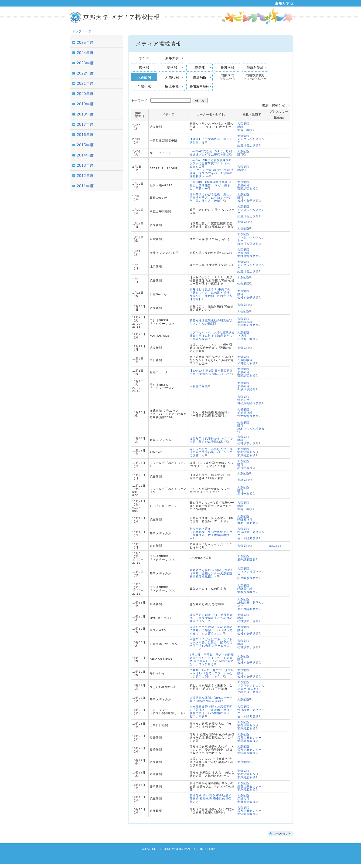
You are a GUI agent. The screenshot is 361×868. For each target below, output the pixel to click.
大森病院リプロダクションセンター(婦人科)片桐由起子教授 (251, 687)
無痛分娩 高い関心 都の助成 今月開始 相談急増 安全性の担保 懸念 (211, 799)
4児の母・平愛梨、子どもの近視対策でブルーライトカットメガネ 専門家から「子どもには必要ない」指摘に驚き (212, 659)
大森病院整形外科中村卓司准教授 (248, 253)
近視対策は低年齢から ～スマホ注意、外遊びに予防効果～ (211, 440)
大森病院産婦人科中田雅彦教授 (247, 799)
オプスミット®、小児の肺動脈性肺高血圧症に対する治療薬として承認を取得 (212, 336)
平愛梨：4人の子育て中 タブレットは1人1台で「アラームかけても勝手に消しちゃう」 (212, 673)
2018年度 (85, 114)
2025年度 (85, 42)
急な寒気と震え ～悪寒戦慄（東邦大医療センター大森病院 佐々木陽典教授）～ (211, 534)
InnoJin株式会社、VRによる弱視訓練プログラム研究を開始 (211, 153)
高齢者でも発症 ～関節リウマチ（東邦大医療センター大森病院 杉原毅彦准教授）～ (213, 573)
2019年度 (85, 104)
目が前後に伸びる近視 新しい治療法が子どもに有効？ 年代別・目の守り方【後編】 (211, 198)
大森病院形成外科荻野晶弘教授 (247, 185)
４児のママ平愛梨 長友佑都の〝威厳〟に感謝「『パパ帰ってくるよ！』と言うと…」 (211, 630)
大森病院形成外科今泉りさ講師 (247, 386)
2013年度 (85, 165)
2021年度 (85, 83)
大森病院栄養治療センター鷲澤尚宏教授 (250, 452)
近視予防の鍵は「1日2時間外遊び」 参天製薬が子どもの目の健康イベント (211, 618)
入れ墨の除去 (199, 386)
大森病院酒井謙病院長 (247, 558)
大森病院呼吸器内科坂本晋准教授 (247, 589)
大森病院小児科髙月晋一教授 (247, 336)
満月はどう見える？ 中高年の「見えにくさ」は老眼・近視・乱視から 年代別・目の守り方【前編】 (211, 294)
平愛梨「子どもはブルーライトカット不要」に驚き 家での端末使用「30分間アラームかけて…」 (211, 644)
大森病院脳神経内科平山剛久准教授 (248, 322)
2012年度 (85, 176)
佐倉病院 (244, 284)
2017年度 (85, 124)
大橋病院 (244, 228)
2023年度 (85, 63)
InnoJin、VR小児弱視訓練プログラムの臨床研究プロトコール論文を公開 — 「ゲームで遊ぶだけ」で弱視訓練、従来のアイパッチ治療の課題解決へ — (211, 168)
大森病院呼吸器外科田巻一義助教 (247, 520)
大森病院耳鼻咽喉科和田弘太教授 (247, 360)
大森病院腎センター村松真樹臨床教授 (250, 400)
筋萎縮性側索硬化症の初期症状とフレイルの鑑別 (211, 322)
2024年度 (85, 53)
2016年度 (85, 135)
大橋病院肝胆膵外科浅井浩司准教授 (248, 413)
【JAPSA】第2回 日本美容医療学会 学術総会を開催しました (211, 372)
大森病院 (244, 222)
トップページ (82, 31)
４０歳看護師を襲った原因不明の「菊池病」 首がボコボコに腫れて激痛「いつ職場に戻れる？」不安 (211, 711)
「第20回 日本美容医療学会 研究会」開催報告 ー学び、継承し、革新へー (211, 185)
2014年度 (85, 155)
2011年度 (85, 186)
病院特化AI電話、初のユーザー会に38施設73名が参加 (211, 699)
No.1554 (275, 546)
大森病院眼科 (244, 153)
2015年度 (85, 145)
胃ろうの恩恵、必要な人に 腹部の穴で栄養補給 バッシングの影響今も (211, 452)
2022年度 (85, 73)
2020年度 (85, 94)
